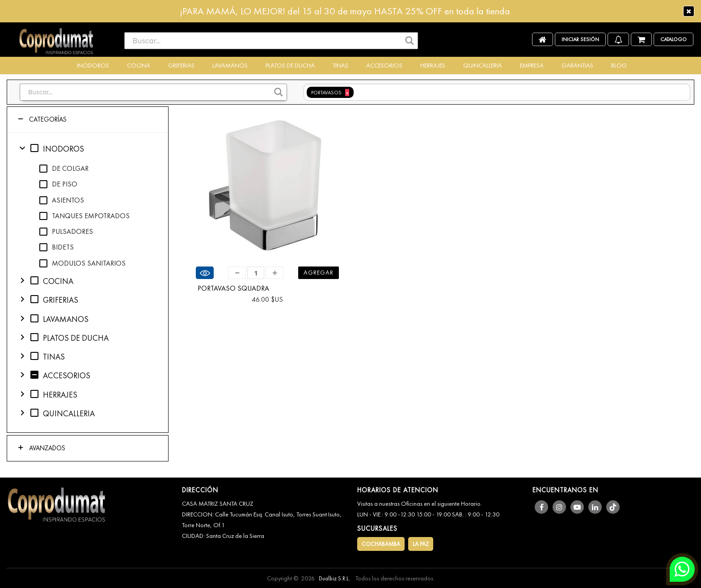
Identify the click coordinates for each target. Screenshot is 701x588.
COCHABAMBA (381, 544)
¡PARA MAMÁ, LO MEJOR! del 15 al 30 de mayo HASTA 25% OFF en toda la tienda (345, 11)
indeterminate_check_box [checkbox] (34, 375)
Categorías (47, 119)
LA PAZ (421, 544)
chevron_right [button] (22, 280)
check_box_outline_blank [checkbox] (34, 148)
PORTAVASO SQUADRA (233, 288)
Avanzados (46, 448)
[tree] (88, 283)
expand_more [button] (22, 148)
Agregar (319, 272)
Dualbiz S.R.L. (334, 578)
